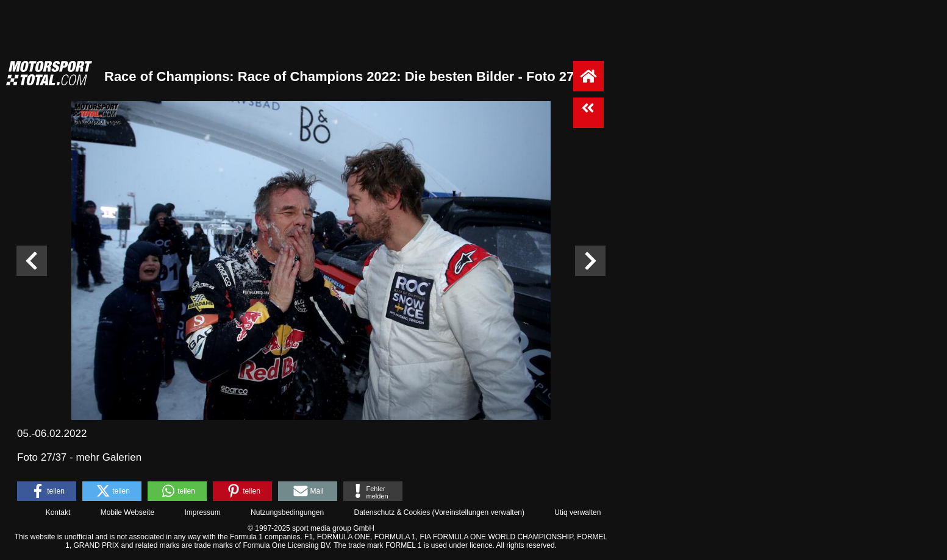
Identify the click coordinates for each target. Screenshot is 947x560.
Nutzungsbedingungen (287, 512)
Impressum (202, 512)
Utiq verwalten (577, 512)
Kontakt (58, 512)
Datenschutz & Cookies (392, 512)
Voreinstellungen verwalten (478, 512)
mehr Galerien (109, 457)
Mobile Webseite (128, 512)
